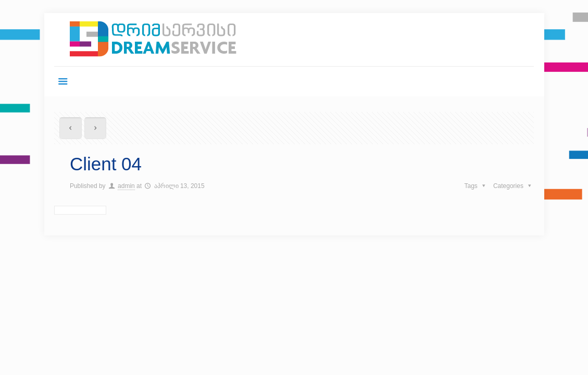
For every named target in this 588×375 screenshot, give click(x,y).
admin (126, 186)
